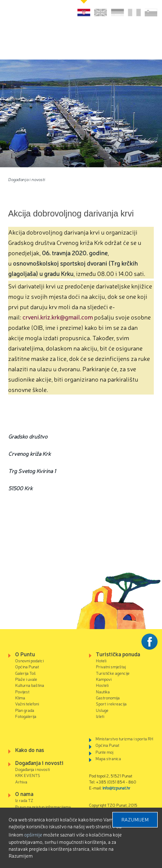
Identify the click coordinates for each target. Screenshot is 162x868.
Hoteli (101, 660)
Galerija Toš (25, 673)
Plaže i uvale (26, 679)
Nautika (103, 691)
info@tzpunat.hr (116, 788)
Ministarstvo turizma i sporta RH (124, 738)
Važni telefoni (27, 703)
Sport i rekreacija (111, 703)
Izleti (100, 716)
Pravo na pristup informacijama (43, 807)
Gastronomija (108, 697)
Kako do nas (30, 750)
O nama (24, 794)
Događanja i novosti (27, 179)
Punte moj (104, 752)
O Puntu (25, 654)
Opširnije (33, 834)
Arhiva (21, 782)
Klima (20, 697)
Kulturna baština (30, 685)
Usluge (102, 710)
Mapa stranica (108, 758)
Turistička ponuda (118, 654)
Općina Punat (27, 666)
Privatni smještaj (111, 666)
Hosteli (102, 685)
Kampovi (104, 679)
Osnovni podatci (29, 660)
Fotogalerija (26, 716)
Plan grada (25, 710)
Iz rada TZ (24, 800)
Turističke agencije (113, 673)
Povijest (22, 691)
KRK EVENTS (28, 775)
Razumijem (135, 819)
